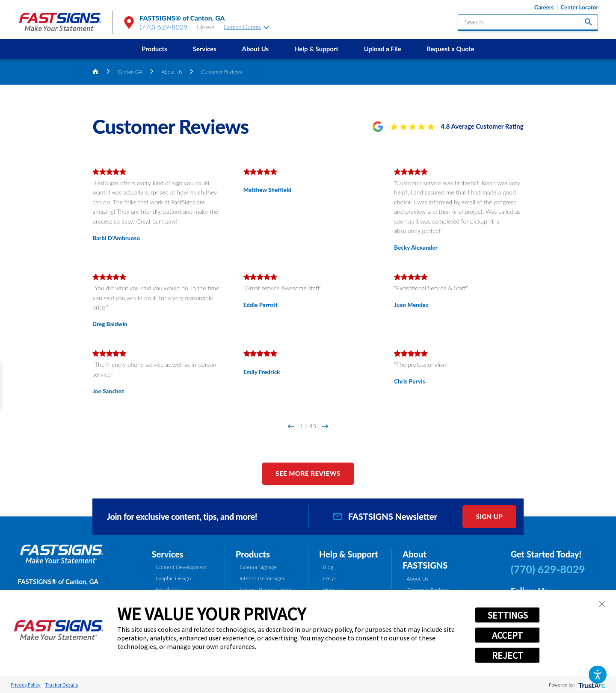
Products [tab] (253, 554)
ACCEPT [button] (507, 635)
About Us (256, 49)
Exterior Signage (258, 567)
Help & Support (316, 49)
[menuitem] (154, 49)
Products (154, 49)
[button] (597, 674)
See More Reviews (308, 473)
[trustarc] (591, 685)
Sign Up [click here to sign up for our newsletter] (489, 516)
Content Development (181, 567)
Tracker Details (61, 685)
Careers (544, 7)
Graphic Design (173, 578)
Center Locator (579, 7)
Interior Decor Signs (262, 578)
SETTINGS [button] (508, 615)
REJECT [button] (508, 655)
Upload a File (383, 49)
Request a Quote (450, 49)
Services (204, 49)
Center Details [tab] (246, 27)
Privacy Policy (26, 685)
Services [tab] (168, 554)
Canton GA (130, 71)
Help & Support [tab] (349, 554)
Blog (328, 567)
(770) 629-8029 (164, 27)
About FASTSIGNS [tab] (425, 560)
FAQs (329, 578)
